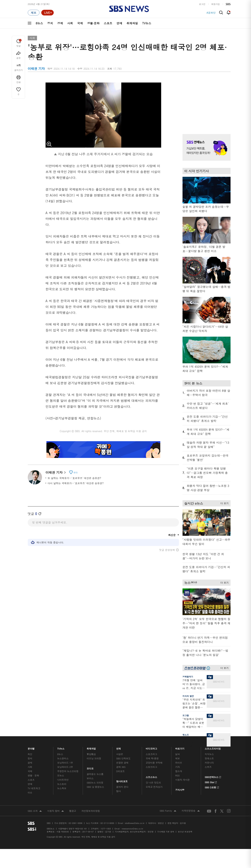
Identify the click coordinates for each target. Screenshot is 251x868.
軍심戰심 (91, 754)
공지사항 (180, 790)
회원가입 (216, 4)
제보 (178, 758)
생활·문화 (93, 23)
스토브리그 (151, 767)
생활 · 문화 (33, 775)
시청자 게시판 (182, 780)
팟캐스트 (209, 758)
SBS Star (211, 782)
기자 (178, 767)
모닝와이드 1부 (65, 763)
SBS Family (168, 811)
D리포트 (120, 771)
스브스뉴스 (151, 776)
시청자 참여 (55, 811)
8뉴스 (39, 23)
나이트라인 (63, 780)
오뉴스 (61, 775)
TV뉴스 (147, 23)
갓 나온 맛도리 (153, 783)
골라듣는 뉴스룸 (95, 774)
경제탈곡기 (188, 677)
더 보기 (224, 503)
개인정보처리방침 (91, 811)
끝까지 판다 (122, 787)
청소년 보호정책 (185, 832)
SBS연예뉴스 (213, 777)
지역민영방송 (191, 811)
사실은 (120, 754)
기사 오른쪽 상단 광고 (206, 102)
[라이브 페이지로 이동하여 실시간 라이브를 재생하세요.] (47, 13)
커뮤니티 (209, 763)
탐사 (118, 791)
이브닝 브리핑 (94, 758)
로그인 (202, 4)
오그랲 (186, 715)
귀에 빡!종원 (152, 758)
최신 (30, 754)
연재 (118, 748)
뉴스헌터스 (63, 758)
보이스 (90, 778)
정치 (50, 23)
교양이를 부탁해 (154, 763)
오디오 (90, 768)
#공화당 (211, 13)
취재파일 (132, 23)
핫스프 (186, 735)
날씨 (178, 754)
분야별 (31, 748)
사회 (70, 23)
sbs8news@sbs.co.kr (135, 823)
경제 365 (121, 767)
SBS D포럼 (212, 787)
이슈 (30, 793)
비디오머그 (151, 748)
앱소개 (179, 771)
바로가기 (180, 748)
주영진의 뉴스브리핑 (68, 771)
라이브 (179, 763)
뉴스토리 (62, 784)
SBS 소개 (35, 811)
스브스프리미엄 (213, 748)
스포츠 (108, 23)
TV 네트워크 (34, 788)
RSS (177, 775)
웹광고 (73, 811)
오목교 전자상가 (154, 787)
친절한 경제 (122, 763)
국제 (80, 23)
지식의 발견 (188, 696)
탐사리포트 (122, 780)
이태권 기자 (56, 472)
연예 (119, 23)
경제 (60, 23)
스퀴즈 (208, 767)
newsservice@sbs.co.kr (132, 829)
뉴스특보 (62, 788)
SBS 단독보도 (123, 758)
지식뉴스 (209, 754)
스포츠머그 (151, 754)
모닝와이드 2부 (65, 767)
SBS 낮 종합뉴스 (95, 787)
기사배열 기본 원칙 (166, 832)
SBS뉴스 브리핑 (95, 783)
